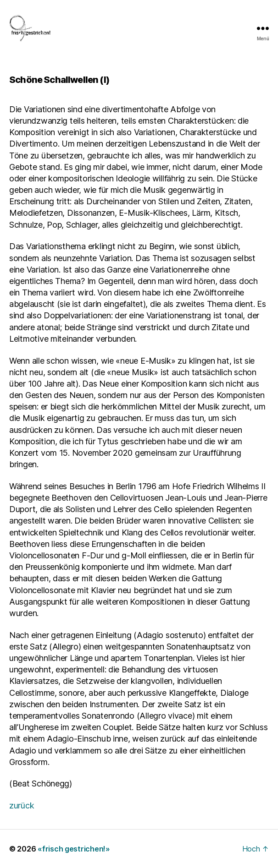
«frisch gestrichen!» (74, 849)
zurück (22, 805)
